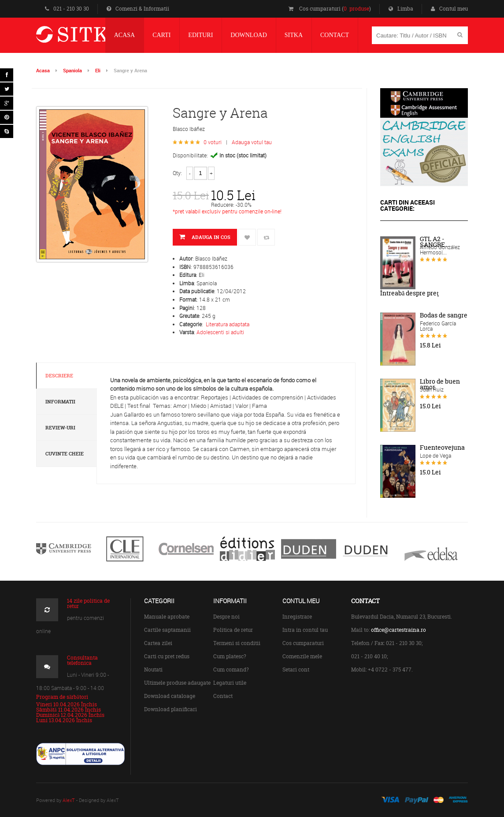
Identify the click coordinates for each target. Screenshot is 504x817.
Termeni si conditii (237, 643)
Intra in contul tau (305, 630)
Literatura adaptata (228, 324)
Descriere (59, 376)
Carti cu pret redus (167, 656)
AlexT (69, 800)
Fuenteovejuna (442, 448)
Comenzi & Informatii (138, 9)
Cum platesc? (230, 656)
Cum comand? (231, 670)
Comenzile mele (302, 656)
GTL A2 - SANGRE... (434, 242)
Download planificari (170, 709)
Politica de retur (233, 630)
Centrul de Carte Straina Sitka (93, 38)
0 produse (356, 9)
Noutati (153, 670)
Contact (223, 696)
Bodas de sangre (444, 315)
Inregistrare (297, 617)
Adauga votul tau (252, 142)
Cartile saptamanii (167, 630)
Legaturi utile (230, 683)
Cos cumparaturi (303, 643)
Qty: (177, 173)
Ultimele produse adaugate (177, 683)
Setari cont (296, 670)
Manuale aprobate (167, 617)
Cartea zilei (158, 643)
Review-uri (60, 428)
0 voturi (213, 142)
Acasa (43, 70)
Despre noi (226, 617)
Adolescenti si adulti (220, 332)
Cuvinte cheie (65, 454)
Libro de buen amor (440, 384)
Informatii (60, 402)
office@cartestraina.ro (398, 630)
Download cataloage (170, 696)
